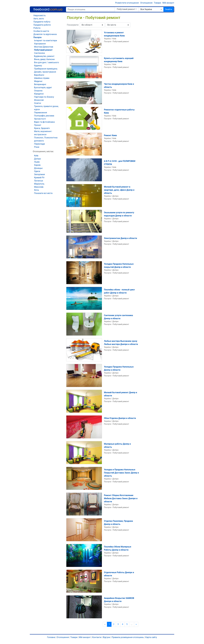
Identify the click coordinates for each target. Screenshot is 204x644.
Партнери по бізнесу (44, 97)
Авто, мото (39, 19)
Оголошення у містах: (43, 151)
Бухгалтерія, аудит (43, 87)
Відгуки (107, 637)
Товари (157, 3)
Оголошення (146, 3)
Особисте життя (41, 31)
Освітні (38, 103)
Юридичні (39, 94)
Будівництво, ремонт (44, 56)
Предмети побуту (42, 22)
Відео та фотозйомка (44, 122)
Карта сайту (151, 637)
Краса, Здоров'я (42, 128)
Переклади (39, 144)
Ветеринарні (40, 84)
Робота (37, 28)
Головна (51, 637)
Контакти (97, 637)
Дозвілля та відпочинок (45, 34)
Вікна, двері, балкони (44, 59)
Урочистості (40, 119)
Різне (37, 147)
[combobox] (151, 9)
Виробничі (39, 75)
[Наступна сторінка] (136, 624)
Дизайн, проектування (45, 72)
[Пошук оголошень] (90, 9)
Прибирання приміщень (46, 69)
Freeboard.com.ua (48, 9)
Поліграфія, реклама (44, 116)
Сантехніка (39, 53)
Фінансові (39, 100)
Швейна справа (42, 78)
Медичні (38, 81)
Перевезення (41, 113)
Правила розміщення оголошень (128, 637)
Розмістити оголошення (127, 3)
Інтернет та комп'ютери (46, 41)
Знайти (168, 9)
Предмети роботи (42, 25)
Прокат (38, 125)
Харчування (40, 44)
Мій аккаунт (168, 3)
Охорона (38, 91)
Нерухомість (40, 15)
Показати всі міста (43, 193)
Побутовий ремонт (126, 9)
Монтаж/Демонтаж (44, 47)
